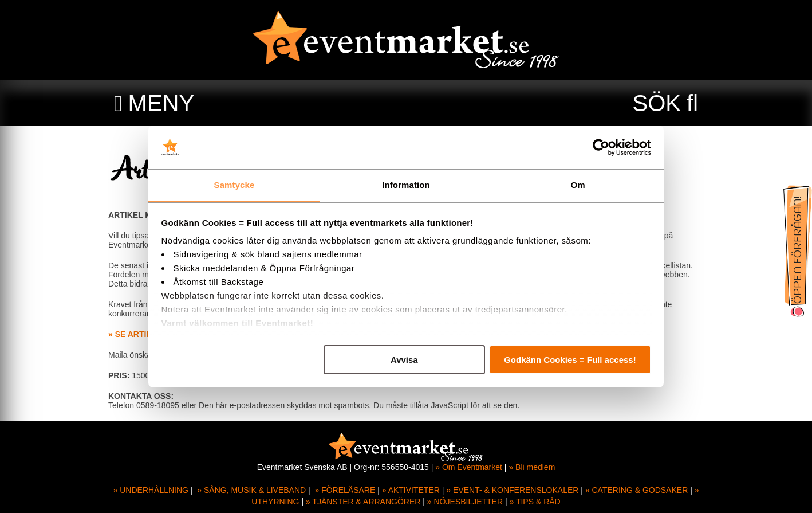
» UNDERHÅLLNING (151, 490)
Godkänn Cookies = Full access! (570, 360)
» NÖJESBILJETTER (465, 502)
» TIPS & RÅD (535, 502)
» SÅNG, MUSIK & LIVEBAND (251, 490)
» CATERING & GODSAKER (636, 490)
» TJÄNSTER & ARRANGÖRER (363, 502)
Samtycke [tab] (234, 185)
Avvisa (404, 360)
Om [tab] (578, 185)
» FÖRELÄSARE (345, 490)
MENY (161, 103)
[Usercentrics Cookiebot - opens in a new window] (601, 147)
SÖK (657, 103)
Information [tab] (406, 185)
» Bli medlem (532, 467)
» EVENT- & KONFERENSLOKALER (512, 490)
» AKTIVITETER (411, 490)
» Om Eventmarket (469, 467)
